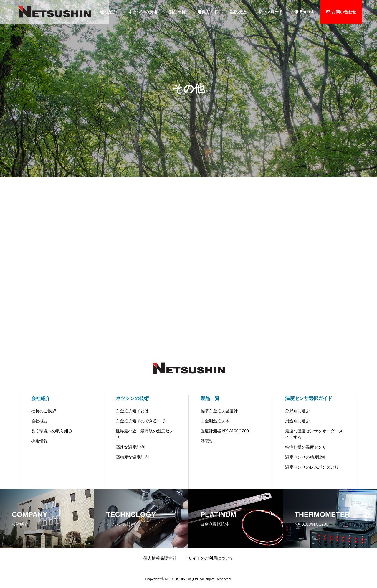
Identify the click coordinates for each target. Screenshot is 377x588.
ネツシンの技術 (143, 12)
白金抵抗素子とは (132, 411)
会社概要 (39, 421)
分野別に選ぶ (297, 411)
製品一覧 (177, 12)
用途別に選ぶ (297, 421)
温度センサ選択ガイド (309, 398)
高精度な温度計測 (132, 457)
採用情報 (39, 441)
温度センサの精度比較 (306, 457)
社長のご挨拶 (44, 411)
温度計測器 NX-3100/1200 (225, 431)
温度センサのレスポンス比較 (312, 467)
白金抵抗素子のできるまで (140, 421)
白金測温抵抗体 (215, 421)
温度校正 (238, 12)
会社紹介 (41, 398)
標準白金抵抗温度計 (219, 411)
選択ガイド (208, 12)
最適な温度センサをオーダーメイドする (314, 434)
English (305, 12)
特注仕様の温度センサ (306, 447)
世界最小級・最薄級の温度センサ (145, 434)
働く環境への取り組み (52, 431)
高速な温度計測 (130, 447)
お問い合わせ (341, 12)
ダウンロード (270, 12)
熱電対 (207, 441)
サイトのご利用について (211, 558)
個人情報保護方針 (160, 558)
